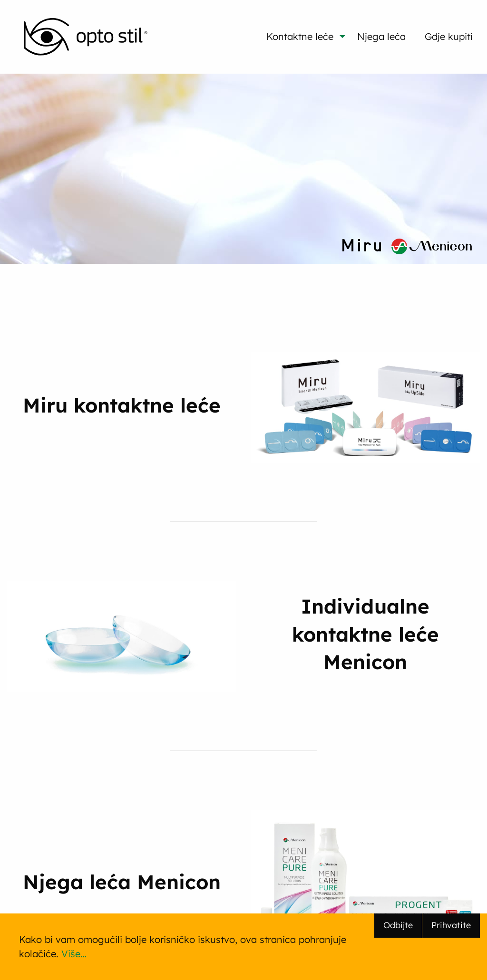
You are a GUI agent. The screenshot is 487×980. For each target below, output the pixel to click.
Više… (74, 954)
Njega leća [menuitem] (381, 36)
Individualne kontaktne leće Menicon (365, 634)
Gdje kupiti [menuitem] (449, 36)
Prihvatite (451, 925)
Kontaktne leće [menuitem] (300, 36)
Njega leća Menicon (122, 882)
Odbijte (398, 925)
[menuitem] (86, 37)
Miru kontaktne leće (122, 405)
